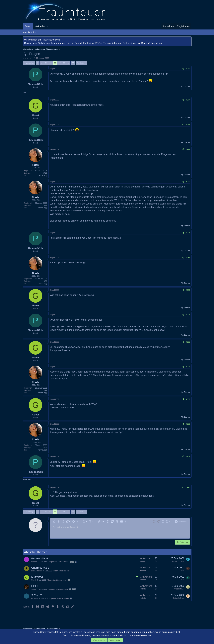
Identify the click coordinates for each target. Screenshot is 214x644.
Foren (28, 26)
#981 (188, 233)
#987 (188, 399)
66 (55, 63)
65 (51, 63)
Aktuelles (40, 26)
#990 (188, 487)
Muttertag (37, 577)
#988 (188, 424)
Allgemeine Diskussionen (58, 562)
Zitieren (187, 87)
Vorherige (30, 63)
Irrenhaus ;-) (42, 175)
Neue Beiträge (29, 32)
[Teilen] (183, 69)
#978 (188, 125)
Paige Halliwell (179, 598)
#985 (188, 342)
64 (46, 63)
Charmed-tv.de (40, 568)
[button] (48, 26)
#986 (188, 367)
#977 (188, 100)
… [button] (42, 63)
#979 (188, 149)
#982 (188, 258)
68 (64, 63)
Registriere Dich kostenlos (40, 43)
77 (73, 63)
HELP (35, 586)
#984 (188, 315)
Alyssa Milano (179, 589)
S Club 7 (37, 595)
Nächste (81, 63)
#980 (188, 182)
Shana (34, 589)
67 (59, 63)
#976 (188, 69)
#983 (188, 290)
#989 (188, 456)
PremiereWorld (40, 558)
